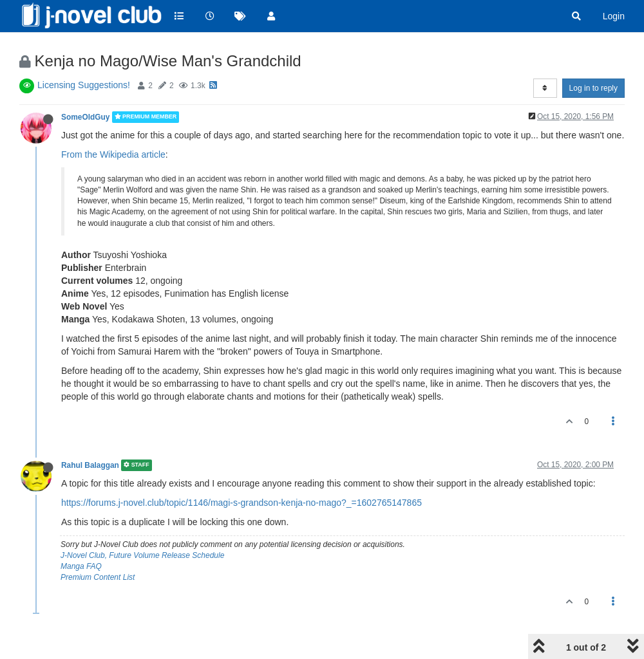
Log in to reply (593, 88)
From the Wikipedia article (113, 154)
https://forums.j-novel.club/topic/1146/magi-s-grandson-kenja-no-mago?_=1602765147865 (241, 503)
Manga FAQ (81, 566)
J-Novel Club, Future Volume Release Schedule (142, 555)
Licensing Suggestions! (84, 85)
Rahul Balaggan (90, 465)
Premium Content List (98, 577)
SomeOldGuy (85, 117)
